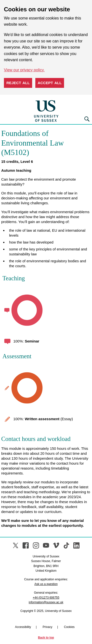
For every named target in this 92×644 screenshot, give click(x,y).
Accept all (50, 83)
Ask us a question (46, 584)
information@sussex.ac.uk (46, 602)
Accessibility (23, 627)
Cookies (69, 627)
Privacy (47, 627)
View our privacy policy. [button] (24, 70)
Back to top (46, 638)
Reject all (18, 83)
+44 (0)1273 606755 (46, 598)
